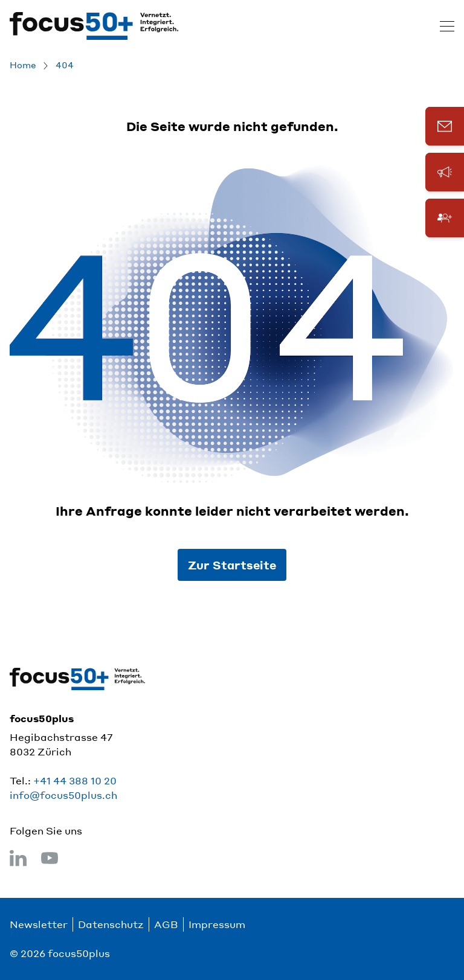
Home (23, 65)
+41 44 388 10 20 (75, 780)
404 (65, 65)
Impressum (217, 924)
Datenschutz (111, 924)
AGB (166, 924)
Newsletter (39, 924)
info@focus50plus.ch (63, 795)
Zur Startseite (232, 565)
